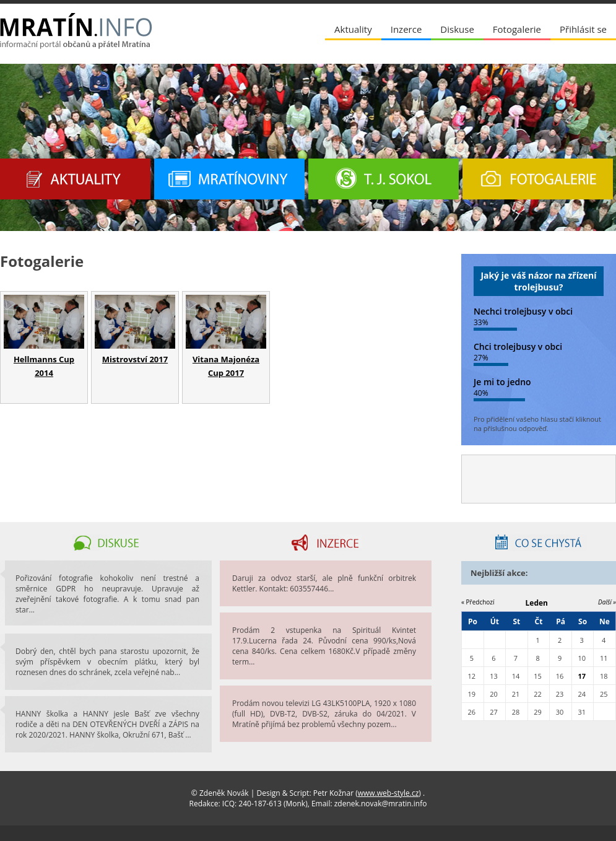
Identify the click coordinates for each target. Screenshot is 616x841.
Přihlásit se (583, 29)
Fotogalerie (517, 29)
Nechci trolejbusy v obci (523, 311)
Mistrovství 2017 (135, 359)
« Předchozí (478, 602)
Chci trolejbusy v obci (518, 346)
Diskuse (457, 29)
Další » (607, 602)
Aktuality (353, 29)
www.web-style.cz (388, 793)
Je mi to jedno (502, 382)
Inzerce (406, 29)
